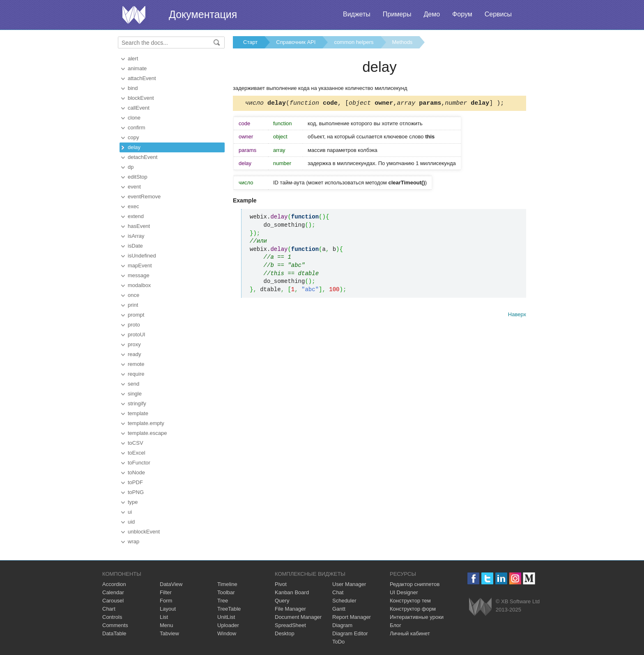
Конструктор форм (413, 609)
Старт (250, 42)
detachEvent (143, 157)
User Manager (349, 584)
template (138, 413)
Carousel (113, 601)
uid (131, 522)
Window (227, 633)
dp (131, 167)
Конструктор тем (410, 601)
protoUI (137, 334)
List (164, 617)
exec (133, 206)
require (136, 374)
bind (133, 88)
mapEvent (140, 265)
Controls (112, 617)
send (133, 384)
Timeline (227, 584)
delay (134, 147)
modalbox (139, 285)
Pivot (281, 584)
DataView (171, 584)
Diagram (342, 625)
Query (282, 601)
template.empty (146, 423)
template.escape (147, 433)
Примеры (397, 14)
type (133, 502)
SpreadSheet (290, 625)
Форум (462, 14)
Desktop (285, 633)
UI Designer (404, 592)
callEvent (139, 108)
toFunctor (139, 463)
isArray (136, 236)
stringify (137, 403)
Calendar (113, 592)
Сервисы (498, 14)
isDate (135, 246)
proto (134, 325)
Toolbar (226, 592)
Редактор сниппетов (415, 584)
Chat (338, 592)
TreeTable (229, 609)
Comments (115, 625)
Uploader (228, 625)
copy (133, 137)
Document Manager (298, 617)
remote (136, 364)
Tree (223, 601)
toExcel (137, 453)
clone (134, 118)
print (133, 305)
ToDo (338, 642)
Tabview (169, 633)
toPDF (135, 482)
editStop (138, 177)
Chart (109, 609)
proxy (134, 344)
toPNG (136, 492)
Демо (432, 14)
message (139, 275)
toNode (136, 472)
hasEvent (139, 226)
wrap (133, 541)
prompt (136, 315)
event (134, 187)
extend (136, 216)
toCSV (136, 443)
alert (133, 59)
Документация (203, 14)
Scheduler (344, 601)
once (133, 295)
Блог (396, 625)
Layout (168, 609)
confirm (137, 128)
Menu (167, 625)
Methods (402, 42)
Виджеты (357, 14)
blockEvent (141, 98)
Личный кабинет (410, 633)
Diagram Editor (350, 633)
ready (135, 354)
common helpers (354, 42)
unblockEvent (144, 532)
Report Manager (352, 617)
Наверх (517, 316)
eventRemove (144, 196)
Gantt (339, 609)
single (135, 394)
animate (137, 68)
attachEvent (142, 78)
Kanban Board (292, 592)
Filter (166, 592)
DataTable (114, 633)
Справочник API (296, 42)
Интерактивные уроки (417, 617)
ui (130, 512)
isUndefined (142, 256)
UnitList (226, 617)
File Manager (290, 609)
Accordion (114, 584)
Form (166, 601)
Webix (480, 607)
